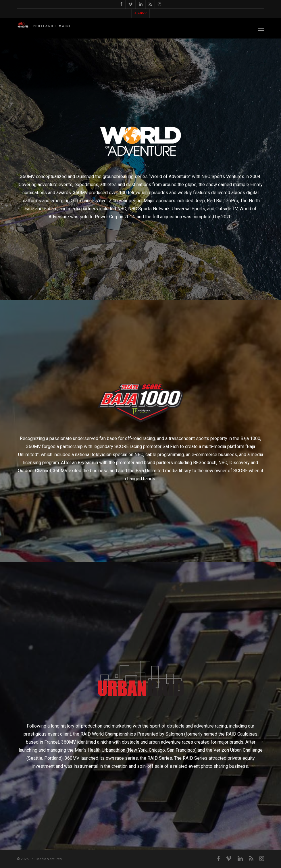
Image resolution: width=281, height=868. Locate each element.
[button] (261, 28)
